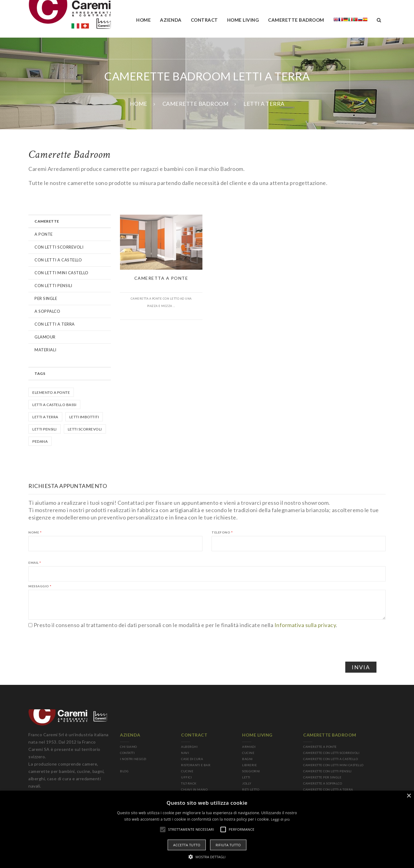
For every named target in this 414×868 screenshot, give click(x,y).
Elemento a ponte (51, 392)
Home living (243, 20)
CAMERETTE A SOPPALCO (323, 783)
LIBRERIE (249, 765)
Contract (204, 20)
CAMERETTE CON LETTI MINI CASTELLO (333, 765)
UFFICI (186, 777)
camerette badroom (296, 20)
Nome (35, 532)
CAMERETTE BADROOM (196, 104)
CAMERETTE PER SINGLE (322, 777)
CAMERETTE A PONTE (320, 747)
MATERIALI (45, 350)
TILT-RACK (189, 783)
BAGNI (247, 759)
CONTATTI (127, 753)
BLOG (124, 771)
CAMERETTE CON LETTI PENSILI (327, 771)
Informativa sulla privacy (305, 625)
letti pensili (45, 429)
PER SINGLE (46, 298)
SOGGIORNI (251, 771)
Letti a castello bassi (54, 405)
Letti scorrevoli (85, 429)
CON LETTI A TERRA (55, 324)
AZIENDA (171, 20)
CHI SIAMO (129, 747)
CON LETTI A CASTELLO (58, 260)
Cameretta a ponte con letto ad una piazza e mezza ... (161, 302)
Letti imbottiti (84, 417)
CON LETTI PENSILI (53, 286)
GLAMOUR (45, 337)
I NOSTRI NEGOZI (133, 759)
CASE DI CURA (192, 759)
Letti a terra (45, 417)
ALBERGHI (189, 747)
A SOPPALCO (47, 311)
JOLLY (247, 783)
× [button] (409, 796)
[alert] (207, 829)
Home (143, 20)
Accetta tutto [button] (187, 845)
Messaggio (40, 586)
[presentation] (75, 641)
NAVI (185, 753)
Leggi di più (280, 819)
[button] (207, 857)
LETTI (246, 777)
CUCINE (187, 771)
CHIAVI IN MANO (194, 789)
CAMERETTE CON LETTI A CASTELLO (330, 759)
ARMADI (249, 747)
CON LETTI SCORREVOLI (59, 247)
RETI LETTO (251, 789)
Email (35, 563)
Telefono (222, 532)
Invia (361, 667)
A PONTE (44, 234)
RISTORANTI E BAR (196, 765)
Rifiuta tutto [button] (228, 845)
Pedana (40, 441)
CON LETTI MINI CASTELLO (62, 273)
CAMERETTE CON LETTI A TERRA (328, 789)
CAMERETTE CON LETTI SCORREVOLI (331, 753)
